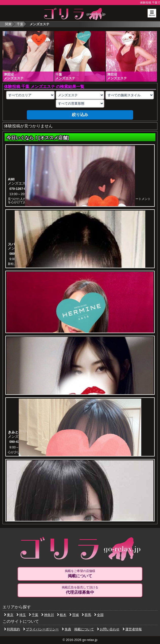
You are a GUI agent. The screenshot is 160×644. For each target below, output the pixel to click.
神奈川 (48, 615)
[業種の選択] (80, 95)
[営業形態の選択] (80, 103)
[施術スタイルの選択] (130, 95)
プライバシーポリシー (41, 629)
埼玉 (21, 615)
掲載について (84, 629)
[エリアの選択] (30, 95)
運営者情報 (132, 629)
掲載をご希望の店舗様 (80, 574)
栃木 (62, 615)
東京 (9, 615)
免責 (66, 629)
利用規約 (12, 629)
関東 (8, 24)
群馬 (86, 615)
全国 (99, 615)
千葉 (20, 24)
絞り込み (80, 115)
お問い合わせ (108, 629)
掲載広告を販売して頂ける (80, 590)
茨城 (74, 615)
